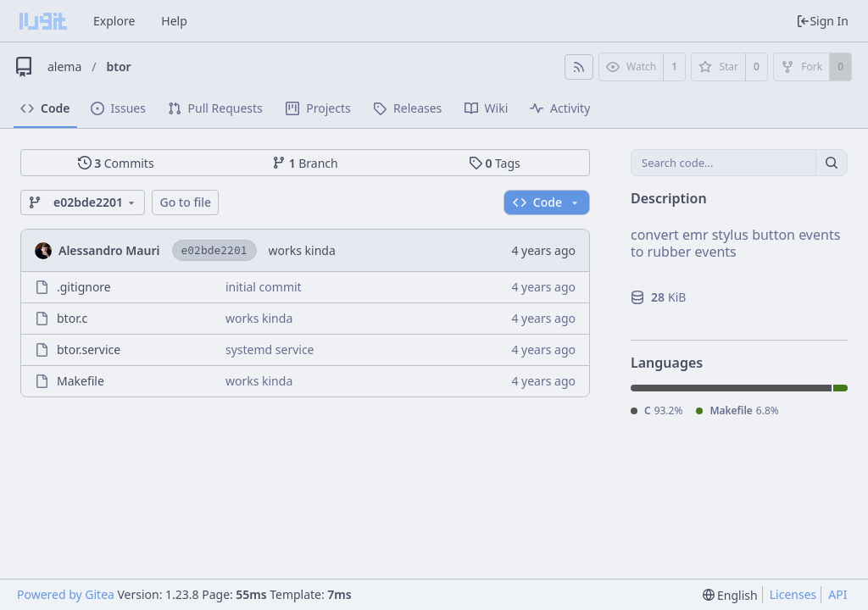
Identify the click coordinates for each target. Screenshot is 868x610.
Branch (305, 163)
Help (174, 21)
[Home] (43, 21)
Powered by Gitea (66, 594)
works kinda (302, 250)
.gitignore (84, 287)
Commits (116, 163)
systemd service (270, 349)
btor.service (89, 349)
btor (119, 67)
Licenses (793, 594)
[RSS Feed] (579, 67)
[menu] (730, 595)
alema (64, 67)
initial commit (264, 287)
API (837, 594)
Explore (114, 21)
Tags (495, 163)
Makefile (81, 381)
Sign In (822, 21)
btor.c (72, 318)
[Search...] (832, 163)
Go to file (185, 202)
